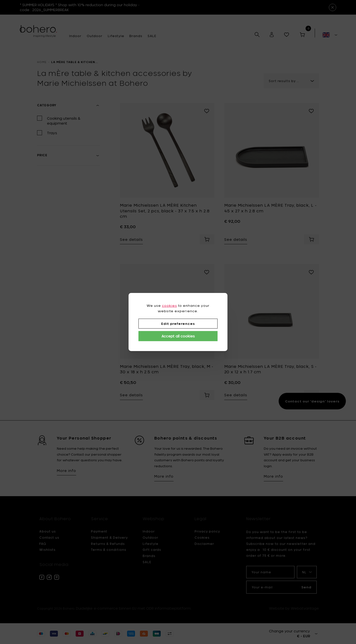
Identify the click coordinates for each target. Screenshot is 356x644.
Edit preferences (178, 324)
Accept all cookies (178, 336)
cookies (169, 306)
